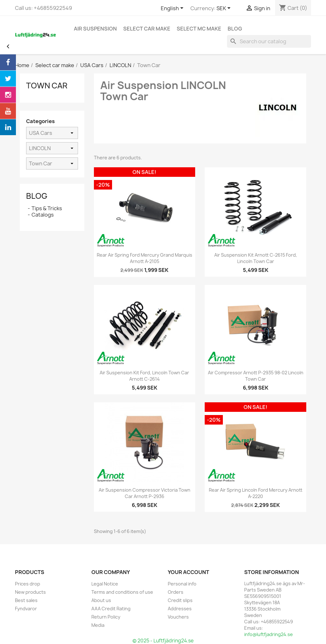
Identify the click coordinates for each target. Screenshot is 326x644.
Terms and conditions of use (122, 592)
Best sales (26, 600)
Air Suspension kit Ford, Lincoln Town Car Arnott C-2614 (144, 376)
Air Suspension (95, 29)
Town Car (47, 86)
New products (30, 592)
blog (235, 29)
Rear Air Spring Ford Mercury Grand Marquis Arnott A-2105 (145, 258)
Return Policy (106, 617)
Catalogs (43, 215)
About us (101, 600)
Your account (188, 572)
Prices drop (28, 584)
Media (98, 625)
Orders (176, 592)
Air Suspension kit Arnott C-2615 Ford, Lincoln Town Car (256, 258)
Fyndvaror (26, 609)
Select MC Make (199, 29)
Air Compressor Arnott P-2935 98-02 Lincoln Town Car (256, 376)
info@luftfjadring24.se (269, 634)
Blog (37, 196)
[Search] (269, 41)
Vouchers (178, 617)
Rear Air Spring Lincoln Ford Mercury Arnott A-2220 (256, 493)
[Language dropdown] (173, 9)
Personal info (182, 584)
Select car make (147, 29)
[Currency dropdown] (225, 9)
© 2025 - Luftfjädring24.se (163, 641)
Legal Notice (105, 584)
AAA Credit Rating (111, 609)
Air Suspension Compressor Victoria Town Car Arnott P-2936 (145, 493)
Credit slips (180, 600)
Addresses (180, 609)
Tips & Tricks (47, 208)
